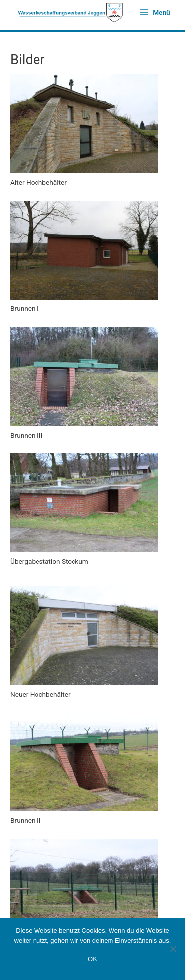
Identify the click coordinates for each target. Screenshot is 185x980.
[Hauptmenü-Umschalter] (155, 12)
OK (92, 959)
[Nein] (173, 949)
